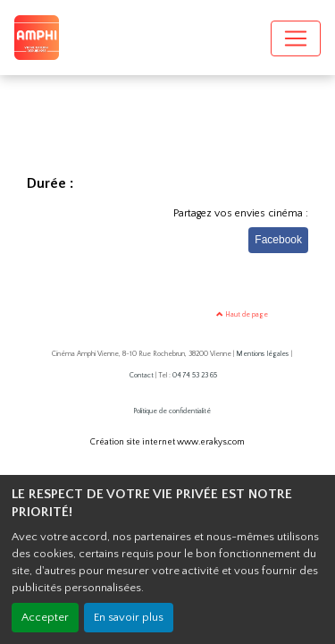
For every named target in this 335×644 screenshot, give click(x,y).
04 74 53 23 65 (195, 375)
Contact (142, 375)
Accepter (45, 617)
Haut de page (242, 314)
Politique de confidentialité (172, 411)
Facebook (278, 240)
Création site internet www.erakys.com (167, 442)
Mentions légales (263, 354)
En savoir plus (129, 617)
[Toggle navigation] (296, 38)
